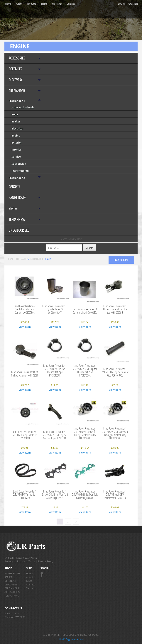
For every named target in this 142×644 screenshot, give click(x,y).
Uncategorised (19, 230)
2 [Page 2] (68, 521)
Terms (44, 4)
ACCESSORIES (17, 58)
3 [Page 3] (76, 521)
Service (16, 157)
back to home (121, 260)
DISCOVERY (15, 80)
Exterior (17, 143)
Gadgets (14, 187)
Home (8, 4)
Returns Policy (45, 561)
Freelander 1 (17, 101)
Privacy (21, 561)
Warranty (57, 4)
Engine (16, 136)
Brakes (16, 121)
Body (15, 114)
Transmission (20, 171)
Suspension (19, 164)
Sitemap (9, 561)
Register (133, 4)
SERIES (13, 208)
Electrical (17, 128)
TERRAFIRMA (17, 219)
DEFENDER (15, 69)
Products (32, 4)
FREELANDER (17, 91)
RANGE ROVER (17, 198)
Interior (16, 150)
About (19, 4)
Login (121, 4)
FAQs (29, 581)
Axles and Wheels (23, 107)
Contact (71, 4)
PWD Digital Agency (71, 639)
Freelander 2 (17, 178)
